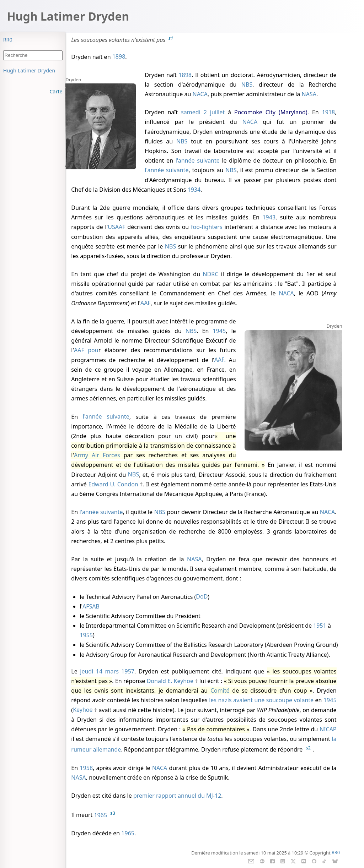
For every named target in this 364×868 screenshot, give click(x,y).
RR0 (8, 40)
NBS (247, 84)
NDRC (210, 274)
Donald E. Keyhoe (170, 681)
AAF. (222, 360)
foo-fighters (207, 227)
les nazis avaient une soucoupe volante (261, 700)
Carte (56, 91)
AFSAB (91, 606)
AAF (146, 303)
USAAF (116, 227)
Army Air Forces (97, 455)
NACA (200, 94)
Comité (220, 690)
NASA (309, 94)
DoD (202, 597)
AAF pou (86, 350)
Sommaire (15, 70)
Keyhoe (83, 710)
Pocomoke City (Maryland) (271, 112)
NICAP (328, 729)
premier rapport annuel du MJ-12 (177, 796)
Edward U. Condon (113, 484)
